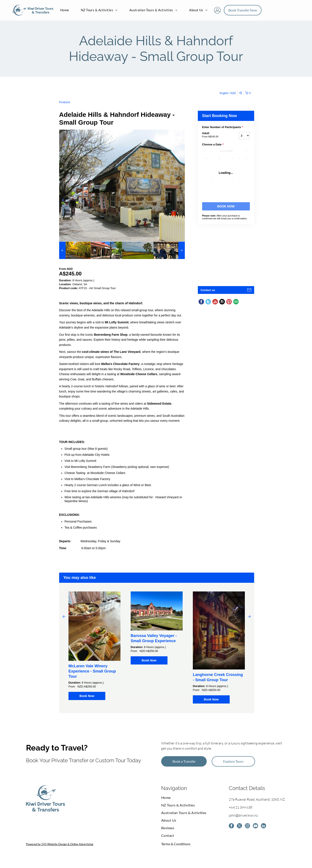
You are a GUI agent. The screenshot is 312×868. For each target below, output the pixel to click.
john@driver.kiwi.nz (243, 818)
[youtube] (258, 829)
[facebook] (232, 829)
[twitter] (241, 829)
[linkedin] (267, 829)
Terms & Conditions (176, 846)
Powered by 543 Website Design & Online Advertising (60, 847)
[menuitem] (65, 12)
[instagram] (250, 829)
